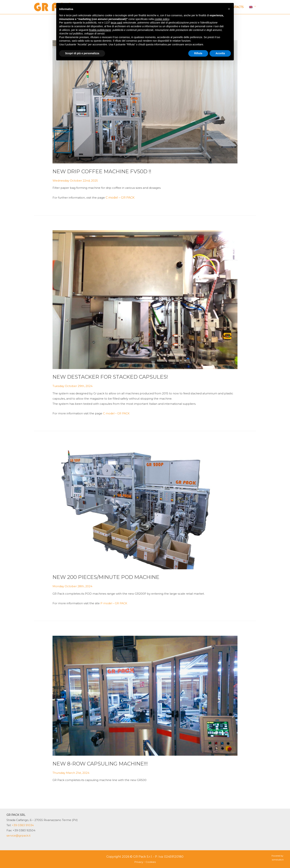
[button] (229, 9)
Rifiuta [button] (198, 53)
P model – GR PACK (114, 603)
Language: (251, 7)
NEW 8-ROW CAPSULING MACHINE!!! (104, 764)
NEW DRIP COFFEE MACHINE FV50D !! (107, 171)
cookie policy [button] (162, 19)
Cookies (151, 862)
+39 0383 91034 (23, 825)
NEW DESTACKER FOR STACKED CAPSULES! (115, 377)
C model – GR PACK (120, 198)
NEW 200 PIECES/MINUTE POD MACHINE (111, 577)
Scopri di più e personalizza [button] (82, 53)
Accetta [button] (220, 53)
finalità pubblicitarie (100, 30)
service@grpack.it (19, 836)
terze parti (117, 23)
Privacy (139, 862)
